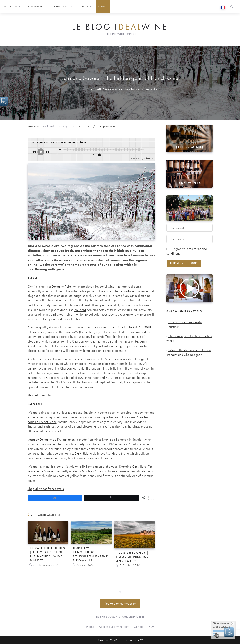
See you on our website (120, 603)
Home (90, 627)
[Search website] (232, 7)
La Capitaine (51, 378)
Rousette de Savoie (41, 471)
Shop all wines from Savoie (46, 489)
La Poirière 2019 (140, 327)
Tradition (112, 337)
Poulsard (80, 310)
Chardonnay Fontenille (75, 368)
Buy (151, 627)
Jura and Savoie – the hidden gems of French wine (131, 89)
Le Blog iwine (120, 27)
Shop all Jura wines (41, 395)
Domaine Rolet (62, 286)
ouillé (43, 300)
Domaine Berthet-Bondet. (111, 327)
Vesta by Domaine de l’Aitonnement (52, 439)
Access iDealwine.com (114, 627)
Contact (139, 627)
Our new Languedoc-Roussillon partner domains (90, 554)
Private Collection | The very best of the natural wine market (48, 554)
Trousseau (107, 314)
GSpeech (148, 158)
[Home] (84, 89)
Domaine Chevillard (133, 466)
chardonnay (129, 291)
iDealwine (33, 126)
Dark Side (82, 453)
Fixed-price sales (106, 126)
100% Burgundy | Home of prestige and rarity (133, 557)
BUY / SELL (85, 126)
